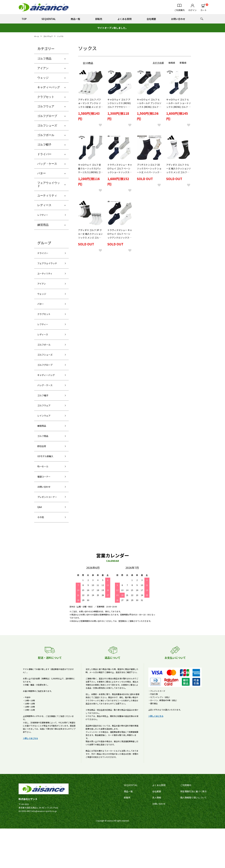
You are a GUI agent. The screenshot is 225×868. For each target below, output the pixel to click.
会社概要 (151, 19)
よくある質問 (124, 19)
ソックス (64, 36)
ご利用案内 (186, 824)
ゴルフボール (46, 135)
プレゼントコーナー (49, 531)
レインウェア (46, 439)
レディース (44, 205)
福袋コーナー (46, 506)
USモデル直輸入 (48, 484)
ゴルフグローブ (47, 116)
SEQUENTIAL (49, 19)
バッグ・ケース (47, 164)
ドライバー (44, 154)
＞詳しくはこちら (30, 778)
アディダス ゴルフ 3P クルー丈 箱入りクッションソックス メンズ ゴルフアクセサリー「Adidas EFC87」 (90, 240)
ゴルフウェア (50, 36)
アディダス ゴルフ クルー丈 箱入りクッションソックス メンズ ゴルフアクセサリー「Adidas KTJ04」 (178, 174)
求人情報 (157, 837)
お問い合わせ (178, 19)
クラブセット (46, 97)
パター (42, 173)
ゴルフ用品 (44, 59)
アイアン (43, 68)
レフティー (44, 215)
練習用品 (43, 226)
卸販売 (99, 19)
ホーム (37, 36)
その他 (42, 556)
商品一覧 (75, 19)
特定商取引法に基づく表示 (193, 831)
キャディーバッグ (49, 87)
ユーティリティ (47, 196)
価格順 (172, 63)
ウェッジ (43, 78)
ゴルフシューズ (47, 126)
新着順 (183, 63)
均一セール (44, 495)
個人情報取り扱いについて (193, 837)
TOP (24, 19)
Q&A (40, 545)
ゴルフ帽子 (44, 145)
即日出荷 (43, 473)
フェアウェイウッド (49, 184)
